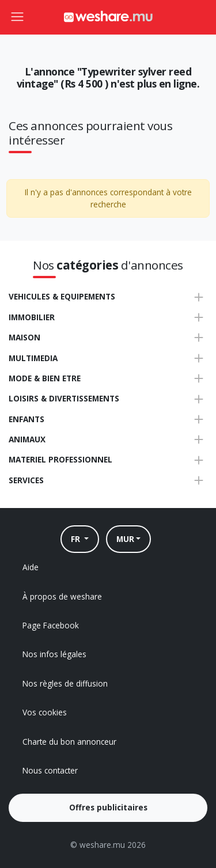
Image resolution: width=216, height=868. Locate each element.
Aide (31, 567)
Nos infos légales (54, 654)
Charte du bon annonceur (69, 742)
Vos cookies (45, 712)
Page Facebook (51, 625)
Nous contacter (50, 770)
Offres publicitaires (108, 807)
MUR (125, 539)
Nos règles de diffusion (65, 683)
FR (77, 539)
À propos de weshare (62, 596)
